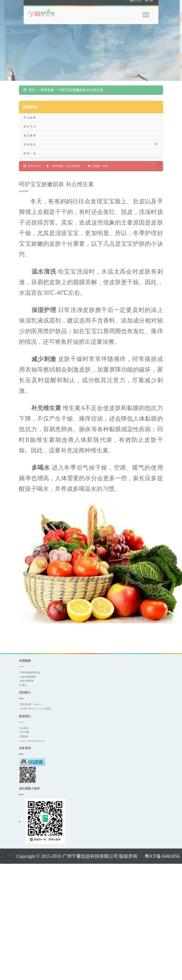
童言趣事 (30, 127)
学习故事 (30, 109)
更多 (25, 677)
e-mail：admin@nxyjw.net (32, 732)
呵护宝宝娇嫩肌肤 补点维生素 (81, 82)
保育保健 (47, 82)
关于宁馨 (24, 724)
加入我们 (24, 720)
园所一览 (30, 145)
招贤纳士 (24, 728)
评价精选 (91, 136)
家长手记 (30, 118)
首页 (32, 82)
